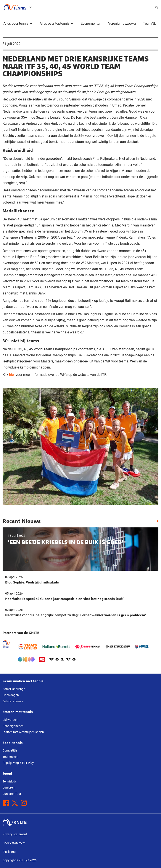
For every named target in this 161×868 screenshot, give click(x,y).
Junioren (9, 787)
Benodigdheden (13, 726)
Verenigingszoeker (122, 23)
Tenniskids (10, 781)
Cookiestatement (14, 843)
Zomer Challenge (14, 689)
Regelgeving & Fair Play (18, 763)
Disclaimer (10, 852)
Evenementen (91, 23)
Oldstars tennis (13, 701)
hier (12, 375)
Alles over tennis (16, 23)
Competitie (10, 750)
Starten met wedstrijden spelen (23, 732)
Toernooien (10, 757)
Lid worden (10, 720)
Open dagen (11, 695)
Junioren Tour (12, 794)
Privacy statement (15, 834)
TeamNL (150, 23)
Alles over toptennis (55, 23)
